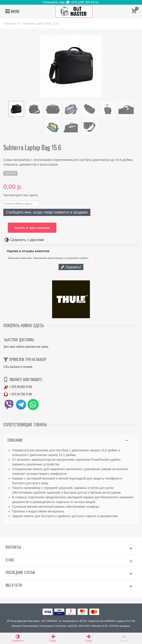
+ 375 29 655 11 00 (18, 387)
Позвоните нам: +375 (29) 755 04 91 (71, 2)
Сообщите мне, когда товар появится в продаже (47, 212)
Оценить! (71, 267)
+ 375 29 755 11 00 (18, 394)
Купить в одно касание (32, 228)
